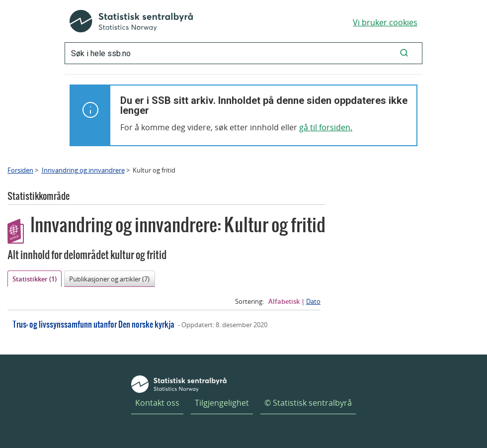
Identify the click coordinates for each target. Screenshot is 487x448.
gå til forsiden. (326, 127)
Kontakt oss (157, 403)
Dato (313, 301)
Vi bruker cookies (385, 22)
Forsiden (20, 170)
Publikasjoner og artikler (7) (109, 279)
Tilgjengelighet (222, 403)
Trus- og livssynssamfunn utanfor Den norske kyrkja (93, 324)
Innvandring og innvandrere (83, 170)
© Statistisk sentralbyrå (308, 403)
